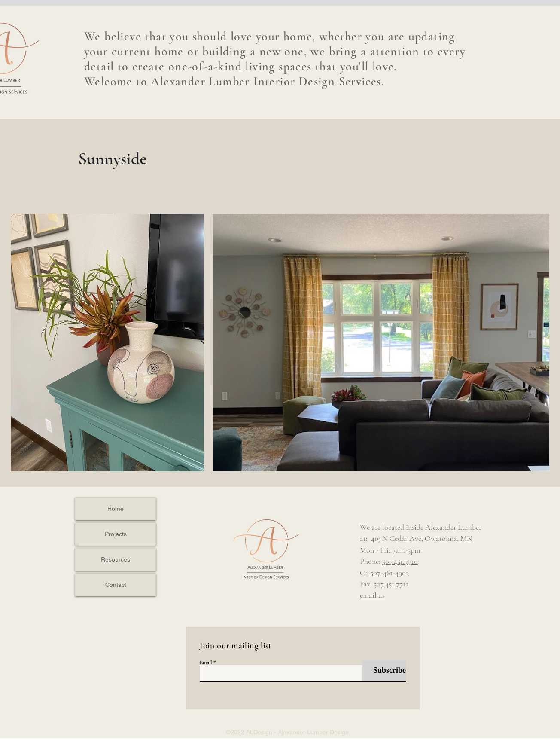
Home (116, 509)
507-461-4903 (390, 573)
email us (372, 595)
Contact (116, 585)
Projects (116, 534)
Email (206, 662)
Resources (116, 559)
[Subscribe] (384, 670)
